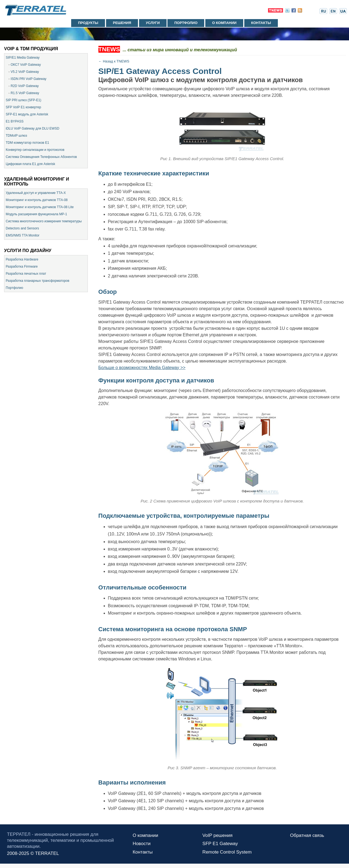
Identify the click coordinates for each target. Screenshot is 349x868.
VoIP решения (217, 835)
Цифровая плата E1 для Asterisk (30, 164)
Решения (122, 23)
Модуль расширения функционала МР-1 (36, 214)
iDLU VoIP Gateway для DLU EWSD (32, 128)
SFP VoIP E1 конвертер (23, 107)
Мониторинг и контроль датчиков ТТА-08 (37, 200)
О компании (224, 23)
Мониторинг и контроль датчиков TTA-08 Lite (40, 207)
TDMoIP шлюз (16, 136)
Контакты (261, 23)
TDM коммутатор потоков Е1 (27, 143)
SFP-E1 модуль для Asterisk (27, 114)
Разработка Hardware (22, 259)
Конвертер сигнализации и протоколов (35, 150)
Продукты (88, 23)
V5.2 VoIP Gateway (25, 72)
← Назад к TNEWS (114, 61)
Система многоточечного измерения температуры (44, 221)
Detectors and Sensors (22, 228)
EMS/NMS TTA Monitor (23, 235)
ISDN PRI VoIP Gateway (28, 79)
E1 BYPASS (15, 121)
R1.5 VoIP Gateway (25, 93)
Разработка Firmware (22, 267)
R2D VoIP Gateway (25, 86)
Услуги (153, 23)
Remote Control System (227, 852)
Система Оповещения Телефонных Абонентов (41, 157)
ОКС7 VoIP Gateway (26, 65)
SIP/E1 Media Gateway (23, 58)
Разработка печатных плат (26, 274)
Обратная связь (307, 835)
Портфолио (186, 23)
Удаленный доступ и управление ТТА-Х (36, 193)
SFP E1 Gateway (220, 844)
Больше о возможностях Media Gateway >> (142, 368)
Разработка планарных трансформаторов (37, 281)
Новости (142, 844)
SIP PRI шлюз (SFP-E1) (23, 100)
